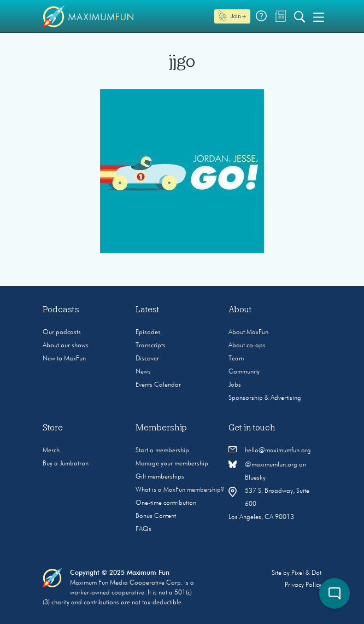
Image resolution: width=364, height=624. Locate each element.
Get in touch (252, 428)
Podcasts (61, 310)
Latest (148, 310)
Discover (147, 359)
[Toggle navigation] (319, 16)
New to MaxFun (64, 359)
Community (244, 372)
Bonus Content (156, 516)
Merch (51, 451)
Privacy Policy (303, 585)
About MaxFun (248, 333)
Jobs (235, 385)
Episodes (148, 333)
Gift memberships (160, 477)
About (240, 310)
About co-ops (247, 346)
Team (236, 359)
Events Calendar (158, 385)
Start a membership (162, 451)
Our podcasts (62, 333)
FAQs (143, 529)
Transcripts (151, 346)
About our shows (66, 346)
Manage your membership (172, 464)
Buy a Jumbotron (66, 464)
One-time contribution (166, 503)
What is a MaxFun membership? (180, 490)
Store (53, 428)
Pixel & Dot (306, 573)
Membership (161, 428)
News (143, 372)
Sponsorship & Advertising (265, 398)
